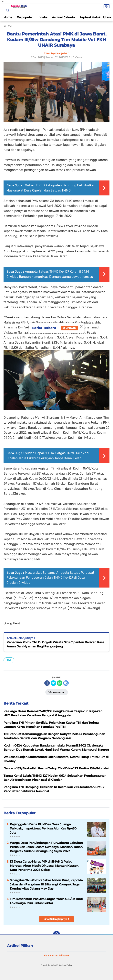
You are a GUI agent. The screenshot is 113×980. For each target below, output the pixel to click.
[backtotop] (56, 934)
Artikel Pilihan (20, 946)
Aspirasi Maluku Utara (95, 17)
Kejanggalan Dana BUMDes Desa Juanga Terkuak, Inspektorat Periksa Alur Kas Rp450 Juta (43, 828)
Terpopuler (25, 17)
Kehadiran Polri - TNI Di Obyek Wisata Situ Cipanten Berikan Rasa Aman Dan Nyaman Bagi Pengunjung (56, 644)
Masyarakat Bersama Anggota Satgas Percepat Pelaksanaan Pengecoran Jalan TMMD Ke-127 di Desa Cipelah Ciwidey (50, 578)
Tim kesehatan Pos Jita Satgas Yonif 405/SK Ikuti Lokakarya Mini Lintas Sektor (46, 901)
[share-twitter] (53, 683)
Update (69, 328)
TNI (9, 660)
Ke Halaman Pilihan (56, 955)
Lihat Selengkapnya (57, 919)
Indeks (42, 17)
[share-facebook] (47, 683)
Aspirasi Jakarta (63, 17)
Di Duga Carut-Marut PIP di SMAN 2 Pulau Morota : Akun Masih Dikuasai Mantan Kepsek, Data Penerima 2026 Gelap (45, 866)
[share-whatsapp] (60, 683)
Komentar (57, 692)
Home (8, 17)
